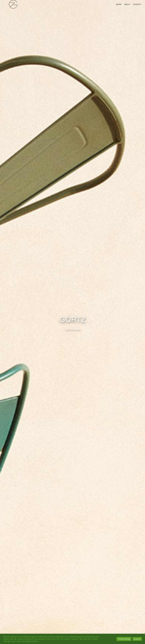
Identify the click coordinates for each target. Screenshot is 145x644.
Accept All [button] (137, 639)
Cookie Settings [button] (124, 639)
